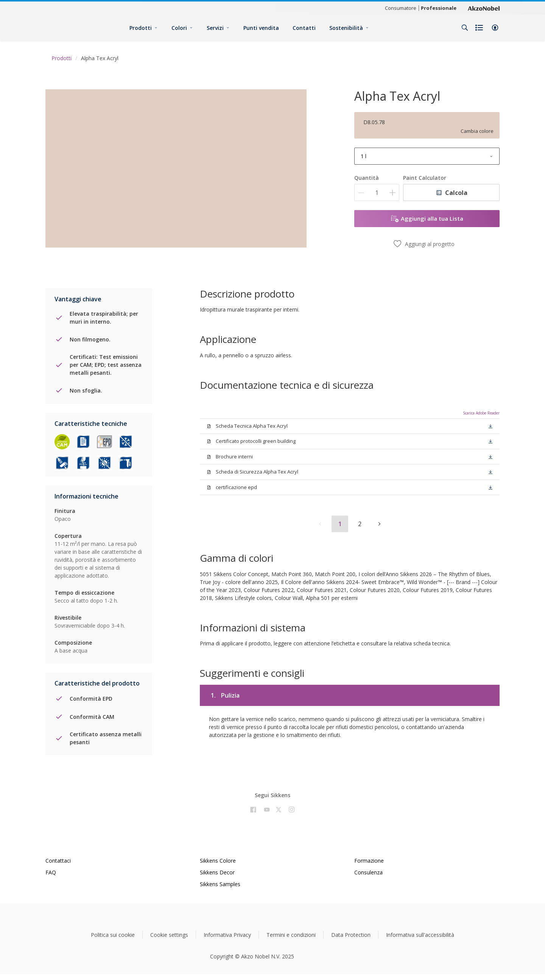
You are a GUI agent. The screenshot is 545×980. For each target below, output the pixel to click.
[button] (495, 28)
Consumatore (401, 8)
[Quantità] (377, 192)
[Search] (465, 28)
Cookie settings (169, 935)
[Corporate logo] (484, 8)
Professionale (439, 8)
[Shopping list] (480, 28)
